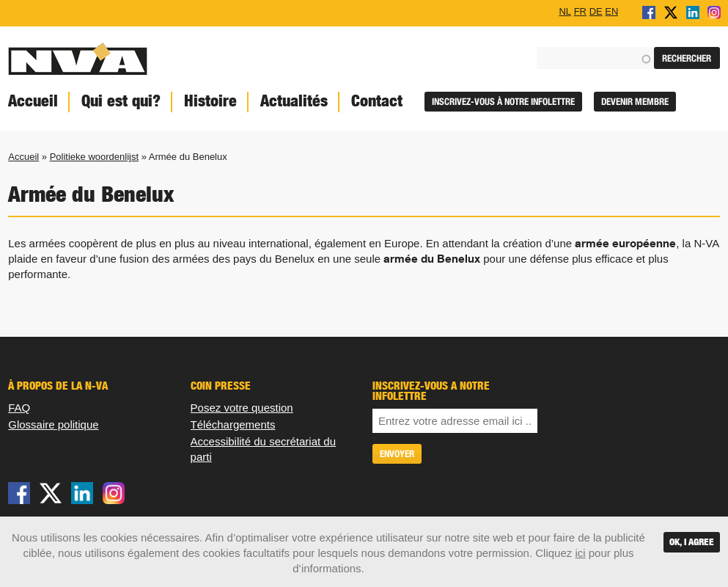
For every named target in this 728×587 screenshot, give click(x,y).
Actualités (294, 101)
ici (580, 553)
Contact (377, 101)
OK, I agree (692, 542)
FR (580, 11)
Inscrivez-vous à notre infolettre (503, 102)
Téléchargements (233, 424)
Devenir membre (635, 102)
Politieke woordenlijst (94, 157)
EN (611, 11)
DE (596, 11)
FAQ (19, 408)
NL (565, 11)
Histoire (210, 101)
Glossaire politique (53, 424)
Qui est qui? (121, 101)
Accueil (23, 157)
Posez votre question (242, 408)
